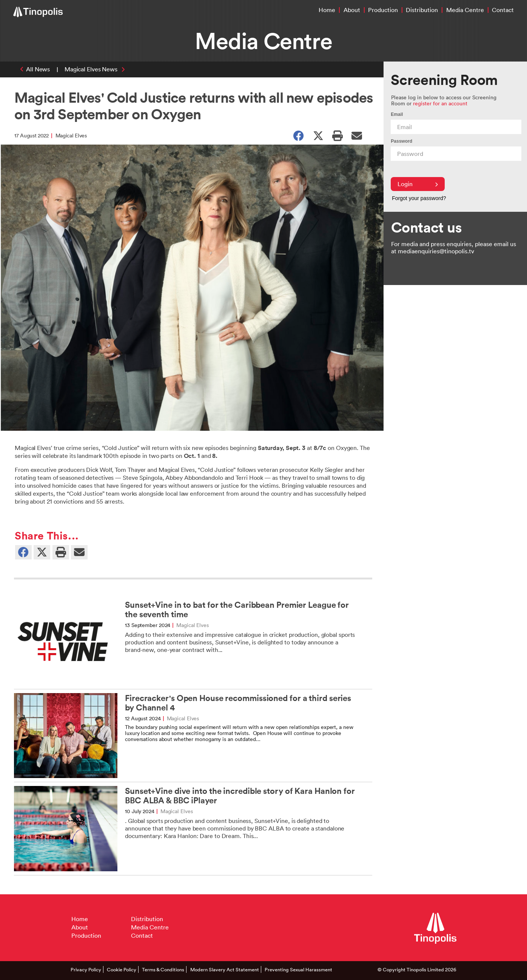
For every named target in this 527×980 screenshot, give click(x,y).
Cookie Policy (122, 969)
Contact (503, 10)
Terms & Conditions (163, 969)
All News (38, 69)
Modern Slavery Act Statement (225, 969)
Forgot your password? (419, 198)
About (352, 10)
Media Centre (465, 10)
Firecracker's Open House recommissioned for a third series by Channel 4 (238, 703)
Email (397, 114)
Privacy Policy (86, 969)
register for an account (440, 103)
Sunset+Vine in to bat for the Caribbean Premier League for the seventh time (237, 610)
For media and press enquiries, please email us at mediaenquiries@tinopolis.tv (454, 247)
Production (383, 10)
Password (401, 141)
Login (418, 184)
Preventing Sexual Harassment (298, 969)
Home (327, 10)
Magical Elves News (91, 69)
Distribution (422, 10)
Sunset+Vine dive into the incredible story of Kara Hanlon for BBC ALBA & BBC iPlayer (240, 796)
